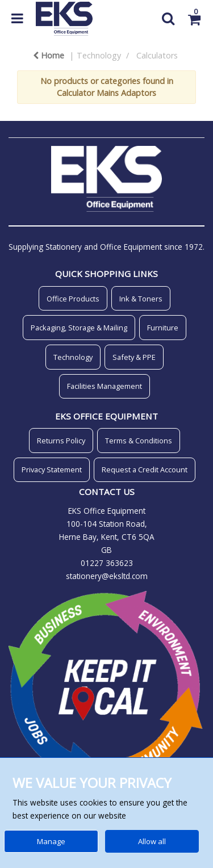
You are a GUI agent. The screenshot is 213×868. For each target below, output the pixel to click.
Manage (51, 841)
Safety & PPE (134, 357)
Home (49, 55)
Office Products (73, 299)
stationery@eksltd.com (107, 576)
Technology (99, 55)
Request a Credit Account (145, 469)
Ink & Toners (141, 299)
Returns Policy (61, 441)
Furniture (163, 328)
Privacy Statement (52, 469)
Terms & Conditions (139, 441)
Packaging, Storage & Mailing (79, 328)
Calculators (157, 55)
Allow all (152, 841)
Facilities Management (105, 386)
